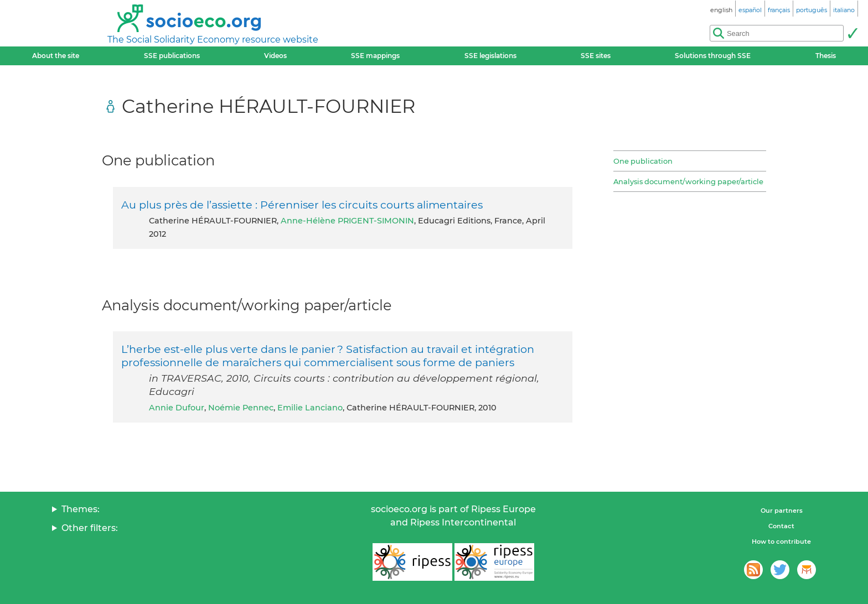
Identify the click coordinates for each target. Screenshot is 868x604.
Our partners (782, 511)
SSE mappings (375, 56)
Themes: (81, 509)
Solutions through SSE (713, 56)
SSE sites (596, 56)
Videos (275, 56)
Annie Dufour (177, 408)
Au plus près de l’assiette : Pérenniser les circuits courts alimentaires (302, 205)
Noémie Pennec (241, 408)
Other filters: (90, 528)
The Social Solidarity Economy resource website (213, 40)
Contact (781, 526)
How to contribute (781, 541)
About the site (56, 56)
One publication (643, 161)
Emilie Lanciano (310, 408)
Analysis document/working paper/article (688, 181)
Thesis (826, 56)
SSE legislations (490, 56)
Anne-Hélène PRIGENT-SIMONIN (347, 221)
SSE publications (172, 56)
